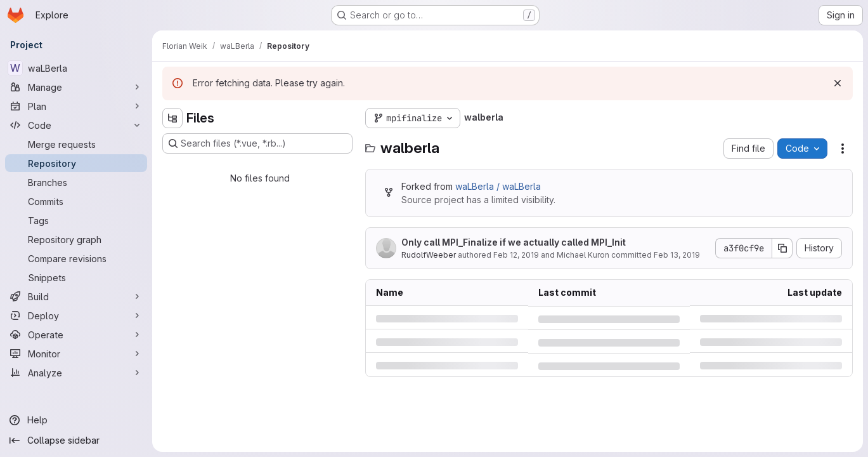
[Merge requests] (76, 144)
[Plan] (76, 106)
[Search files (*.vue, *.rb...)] (257, 143)
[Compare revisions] (76, 258)
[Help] (76, 420)
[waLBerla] (76, 68)
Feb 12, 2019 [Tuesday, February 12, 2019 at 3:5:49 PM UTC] (516, 255)
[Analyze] (76, 373)
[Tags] (76, 220)
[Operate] (76, 334)
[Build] (76, 296)
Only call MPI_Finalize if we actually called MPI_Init (514, 242)
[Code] (76, 125)
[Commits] (76, 201)
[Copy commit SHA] (782, 248)
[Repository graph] (76, 239)
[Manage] (76, 87)
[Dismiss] (838, 83)
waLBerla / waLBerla (498, 186)
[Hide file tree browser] (172, 118)
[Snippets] (76, 277)
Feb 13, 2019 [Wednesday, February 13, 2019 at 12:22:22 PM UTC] (677, 255)
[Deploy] (76, 315)
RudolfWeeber (429, 255)
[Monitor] (76, 354)
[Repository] (76, 163)
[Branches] (76, 182)
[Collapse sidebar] (76, 440)
